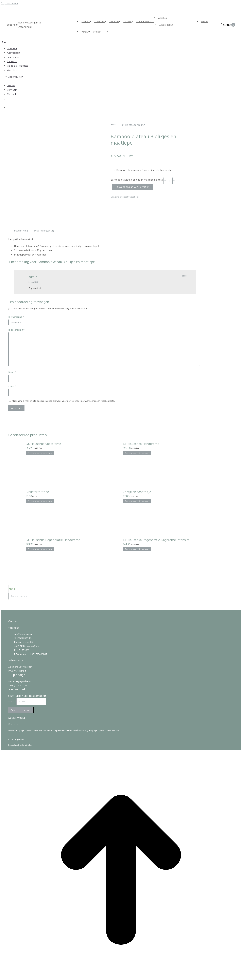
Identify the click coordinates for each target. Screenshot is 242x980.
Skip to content (10, 3)
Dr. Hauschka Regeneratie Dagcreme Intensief (156, 540)
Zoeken (193, 596)
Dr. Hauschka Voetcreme (43, 444)
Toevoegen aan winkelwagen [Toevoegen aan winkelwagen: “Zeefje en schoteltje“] (137, 501)
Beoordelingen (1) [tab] (44, 230)
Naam (12, 372)
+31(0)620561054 (23, 638)
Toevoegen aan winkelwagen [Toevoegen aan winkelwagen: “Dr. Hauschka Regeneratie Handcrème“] (40, 549)
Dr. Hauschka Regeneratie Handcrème (53, 540)
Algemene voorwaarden (20, 667)
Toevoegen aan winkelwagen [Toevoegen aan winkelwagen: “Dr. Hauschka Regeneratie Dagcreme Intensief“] (137, 549)
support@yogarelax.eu (20, 681)
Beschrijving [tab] (21, 230)
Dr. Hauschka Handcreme (141, 444)
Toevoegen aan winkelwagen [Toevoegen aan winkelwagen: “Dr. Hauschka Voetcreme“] (40, 453)
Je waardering (16, 317)
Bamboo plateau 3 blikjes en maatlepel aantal (137, 180)
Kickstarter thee (37, 492)
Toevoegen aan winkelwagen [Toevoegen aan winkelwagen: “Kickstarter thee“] (40, 501)
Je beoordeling (16, 330)
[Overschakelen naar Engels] (113, 32)
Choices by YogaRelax (130, 197)
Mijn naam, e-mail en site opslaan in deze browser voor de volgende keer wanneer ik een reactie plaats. (63, 401)
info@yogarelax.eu (23, 634)
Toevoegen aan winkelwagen (133, 187)
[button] (20, 42)
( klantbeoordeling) (134, 125)
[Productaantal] (169, 181)
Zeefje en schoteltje (137, 492)
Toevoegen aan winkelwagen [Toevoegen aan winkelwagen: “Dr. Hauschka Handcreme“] (137, 453)
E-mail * (12, 701)
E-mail (12, 386)
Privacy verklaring (17, 671)
